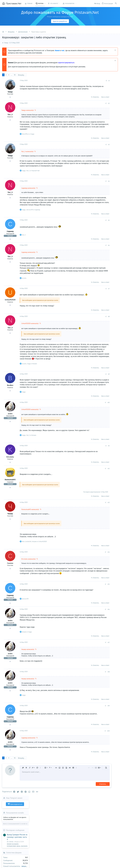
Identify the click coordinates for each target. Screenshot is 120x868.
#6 (87, 257)
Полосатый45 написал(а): (30, 533)
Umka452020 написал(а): (30, 337)
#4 (87, 190)
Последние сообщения (104, 108)
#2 (87, 103)
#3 (87, 149)
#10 (86, 423)
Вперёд (21, 75)
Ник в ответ (83, 97)
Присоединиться (104, 82)
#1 (87, 81)
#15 (86, 612)
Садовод (10, 243)
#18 (86, 699)
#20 (86, 758)
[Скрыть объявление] (115, 50)
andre (10, 434)
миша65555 (115, 144)
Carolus (10, 586)
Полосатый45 (10, 503)
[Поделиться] (84, 81)
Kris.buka (10, 480)
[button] (45, 4)
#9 (87, 392)
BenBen (10, 404)
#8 (87, 330)
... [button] (12, 75)
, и (31, 180)
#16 (86, 637)
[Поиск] (116, 3)
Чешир (10, 537)
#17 (86, 670)
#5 (87, 232)
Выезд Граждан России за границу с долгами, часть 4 (106, 115)
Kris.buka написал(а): (29, 582)
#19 (86, 733)
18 (15, 75)
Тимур (6, 43)
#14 (86, 575)
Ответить (74, 97)
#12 (86, 492)
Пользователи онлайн (104, 90)
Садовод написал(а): (28, 197)
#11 (87, 469)
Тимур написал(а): (28, 110)
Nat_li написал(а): (28, 156)
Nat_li (10, 114)
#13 (86, 526)
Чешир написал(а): (28, 677)
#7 (87, 302)
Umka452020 (10, 313)
